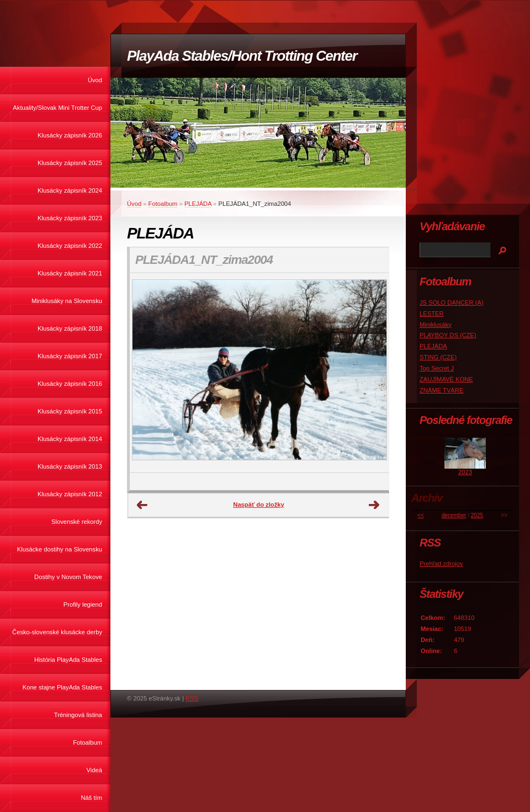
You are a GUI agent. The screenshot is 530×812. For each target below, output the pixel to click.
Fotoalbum (88, 742)
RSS (192, 698)
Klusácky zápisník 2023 (70, 218)
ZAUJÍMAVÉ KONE (446, 379)
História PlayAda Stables (68, 660)
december (454, 515)
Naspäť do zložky (258, 505)
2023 (465, 472)
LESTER (432, 314)
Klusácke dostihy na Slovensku (60, 549)
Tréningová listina (78, 715)
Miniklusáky (436, 325)
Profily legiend (83, 604)
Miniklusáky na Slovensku (67, 301)
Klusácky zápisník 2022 (70, 246)
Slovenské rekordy (77, 522)
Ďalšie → (374, 505)
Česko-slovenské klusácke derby (57, 632)
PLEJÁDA (198, 204)
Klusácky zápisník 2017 (70, 356)
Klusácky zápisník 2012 (70, 494)
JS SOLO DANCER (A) (452, 302)
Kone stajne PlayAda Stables (62, 687)
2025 (477, 515)
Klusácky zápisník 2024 (70, 190)
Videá (94, 770)
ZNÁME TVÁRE (441, 390)
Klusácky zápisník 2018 (70, 328)
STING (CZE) (438, 357)
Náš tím (91, 798)
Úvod (95, 80)
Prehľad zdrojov (441, 564)
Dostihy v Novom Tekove (68, 577)
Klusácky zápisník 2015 (70, 411)
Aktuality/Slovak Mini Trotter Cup (57, 108)
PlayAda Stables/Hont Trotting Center (242, 56)
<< (421, 515)
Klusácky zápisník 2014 (70, 439)
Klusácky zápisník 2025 (70, 163)
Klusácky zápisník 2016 (70, 384)
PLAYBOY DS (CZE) (448, 335)
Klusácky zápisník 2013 (70, 466)
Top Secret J (437, 368)
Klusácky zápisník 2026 (70, 135)
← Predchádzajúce (142, 505)
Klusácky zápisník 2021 (70, 273)
